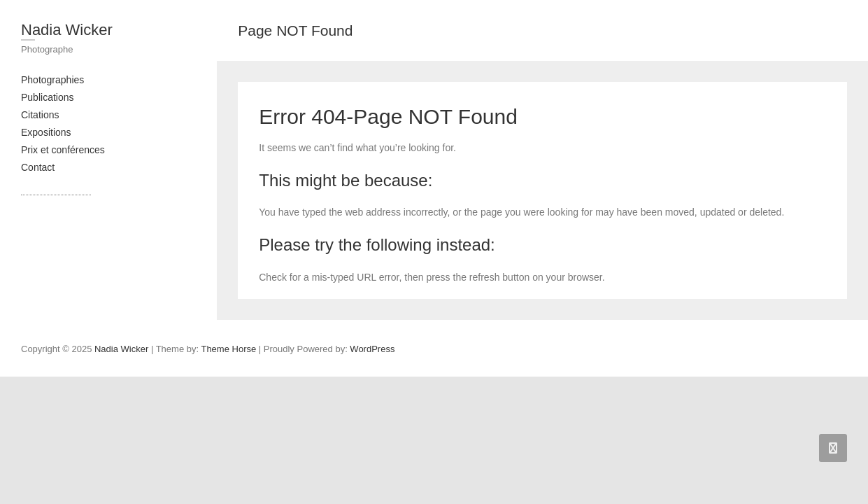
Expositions (46, 132)
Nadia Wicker (67, 30)
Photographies (52, 80)
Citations (40, 115)
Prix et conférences (63, 150)
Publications (48, 97)
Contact (38, 167)
